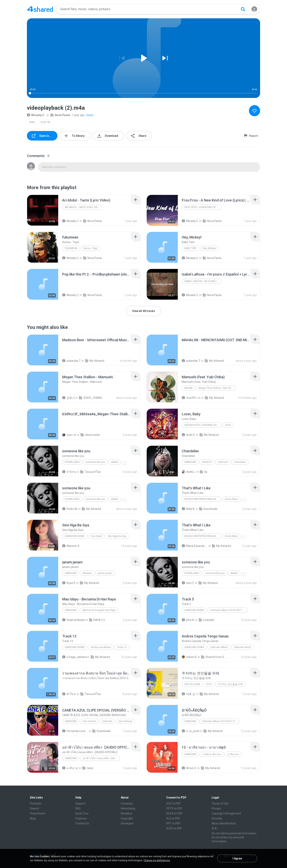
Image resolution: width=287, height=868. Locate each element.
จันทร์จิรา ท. (191, 398)
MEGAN (188, 388)
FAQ (78, 808)
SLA (214, 828)
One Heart (96, 536)
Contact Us (82, 823)
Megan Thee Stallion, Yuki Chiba (216, 388)
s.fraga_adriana (74, 657)
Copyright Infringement (226, 813)
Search (34, 808)
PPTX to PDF (174, 808)
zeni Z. (188, 583)
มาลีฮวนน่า (233, 754)
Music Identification (224, 823)
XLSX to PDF (174, 828)
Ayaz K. (69, 583)
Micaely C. (36, 115)
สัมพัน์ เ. (189, 472)
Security (217, 818)
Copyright (127, 818)
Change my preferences (157, 860)
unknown (71, 573)
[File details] (43, 210)
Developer (127, 823)
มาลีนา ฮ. (70, 768)
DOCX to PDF (174, 813)
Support (80, 803)
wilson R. (189, 657)
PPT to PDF (173, 823)
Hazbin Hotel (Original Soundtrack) (203, 425)
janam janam (105, 573)
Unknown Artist (242, 647)
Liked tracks (90, 435)
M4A (32, 122)
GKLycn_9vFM (192, 684)
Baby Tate (191, 248)
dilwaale (87, 573)
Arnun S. (189, 768)
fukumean (71, 248)
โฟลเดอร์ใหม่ (90, 472)
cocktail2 (206, 620)
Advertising (128, 808)
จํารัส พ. (69, 472)
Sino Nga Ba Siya (117, 536)
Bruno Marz (231, 499)
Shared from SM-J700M (214, 657)
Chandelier (240, 462)
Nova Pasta (60, 115)
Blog (33, 818)
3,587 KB (45, 122)
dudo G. (189, 435)
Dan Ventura (89, 721)
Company (127, 803)
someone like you (95, 462)
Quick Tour (82, 813)
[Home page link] (40, 9)
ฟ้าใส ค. (69, 694)
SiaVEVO (207, 462)
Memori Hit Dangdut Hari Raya (99, 610)
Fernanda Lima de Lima (75, 731)
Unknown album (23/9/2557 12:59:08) (229, 610)
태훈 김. (189, 694)
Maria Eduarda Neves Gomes (195, 546)
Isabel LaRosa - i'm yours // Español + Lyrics (203, 281)
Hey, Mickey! (209, 248)
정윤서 (69, 398)
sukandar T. (72, 361)
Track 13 (122, 647)
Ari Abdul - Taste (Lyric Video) (83, 207)
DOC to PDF (173, 803)
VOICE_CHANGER (92, 398)
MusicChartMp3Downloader (202, 499)
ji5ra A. (188, 620)
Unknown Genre (75, 647)
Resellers (127, 813)
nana (88, 768)
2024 (228, 425)
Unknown (190, 462)
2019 (209, 684)
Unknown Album (219, 647)
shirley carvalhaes (101, 647)
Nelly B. (188, 509)
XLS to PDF (173, 818)
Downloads (72, 462)
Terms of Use (220, 803)
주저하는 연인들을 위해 (230, 684)
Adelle (115, 462)
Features (81, 818)
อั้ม (204, 472)
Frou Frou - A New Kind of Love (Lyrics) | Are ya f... (203, 207)
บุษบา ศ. (69, 435)
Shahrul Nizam (74, 620)
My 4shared (95, 361)
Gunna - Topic (90, 248)
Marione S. (71, 546)
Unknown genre (75, 536)
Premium (36, 803)
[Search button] (243, 9)
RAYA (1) (97, 620)
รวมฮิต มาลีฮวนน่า (212, 754)
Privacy (216, 808)
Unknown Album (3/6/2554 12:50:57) (221, 721)
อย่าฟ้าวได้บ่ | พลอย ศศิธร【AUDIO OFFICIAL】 (101, 758)
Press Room (38, 813)
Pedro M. (70, 509)
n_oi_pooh (191, 731)
